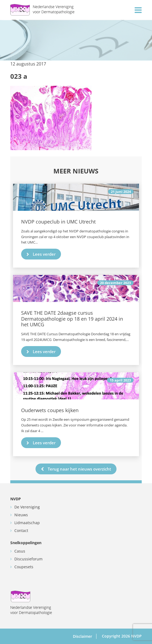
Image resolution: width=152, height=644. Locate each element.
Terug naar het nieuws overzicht (76, 469)
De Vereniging (27, 507)
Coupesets (24, 567)
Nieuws (21, 515)
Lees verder (41, 254)
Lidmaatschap (27, 523)
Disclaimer (83, 636)
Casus (20, 551)
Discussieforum (28, 559)
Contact (21, 530)
